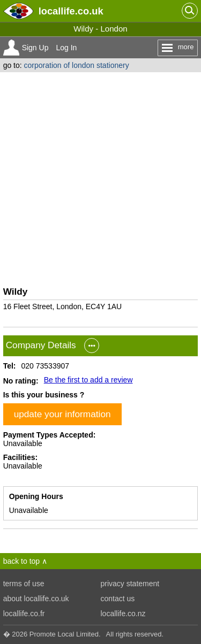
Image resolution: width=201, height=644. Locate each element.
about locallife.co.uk (36, 599)
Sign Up (35, 48)
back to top (22, 561)
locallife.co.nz (123, 614)
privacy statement (130, 584)
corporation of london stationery (77, 65)
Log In (66, 48)
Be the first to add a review (88, 380)
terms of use (24, 584)
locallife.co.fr (24, 614)
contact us (118, 599)
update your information (62, 414)
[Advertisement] (100, 178)
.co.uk (71, 11)
